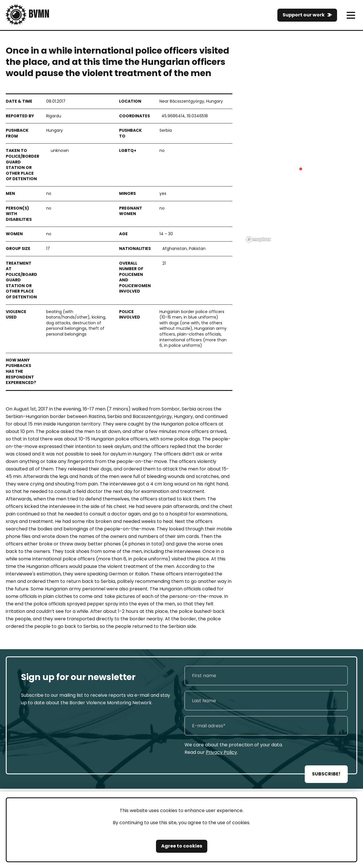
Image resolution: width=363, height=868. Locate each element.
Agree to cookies (182, 846)
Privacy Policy (221, 752)
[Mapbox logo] (258, 239)
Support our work (304, 15)
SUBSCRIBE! (326, 774)
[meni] (351, 15)
